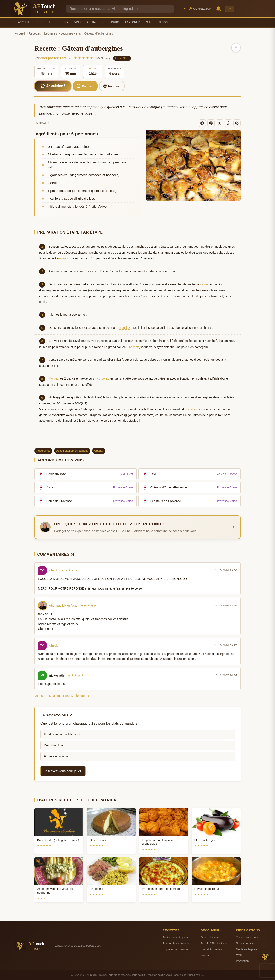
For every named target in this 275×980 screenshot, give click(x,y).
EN (229, 9)
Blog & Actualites (211, 949)
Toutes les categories (176, 937)
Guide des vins (210, 937)
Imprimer (112, 86)
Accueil (24, 22)
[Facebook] (202, 123)
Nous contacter (245, 943)
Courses (85, 86)
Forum (114, 22)
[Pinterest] (211, 123)
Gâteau (99, 451)
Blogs (163, 22)
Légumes (51, 33)
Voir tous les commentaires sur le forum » (62, 696)
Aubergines (44, 451)
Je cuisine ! (53, 86)
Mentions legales (246, 949)
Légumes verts (71, 33)
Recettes (43, 22)
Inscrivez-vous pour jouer (63, 771)
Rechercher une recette (177, 943)
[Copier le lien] (237, 123)
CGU (239, 955)
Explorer (133, 22)
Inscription (242, 961)
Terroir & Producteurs (214, 943)
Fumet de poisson (56, 756)
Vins (77, 22)
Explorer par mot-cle (175, 949)
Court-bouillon (53, 745)
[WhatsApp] (228, 123)
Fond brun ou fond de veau (62, 734)
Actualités (95, 22)
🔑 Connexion (200, 9)
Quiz (149, 22)
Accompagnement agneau (72, 451)
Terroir (62, 22)
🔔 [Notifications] (218, 8)
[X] (220, 123)
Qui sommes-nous (247, 937)
